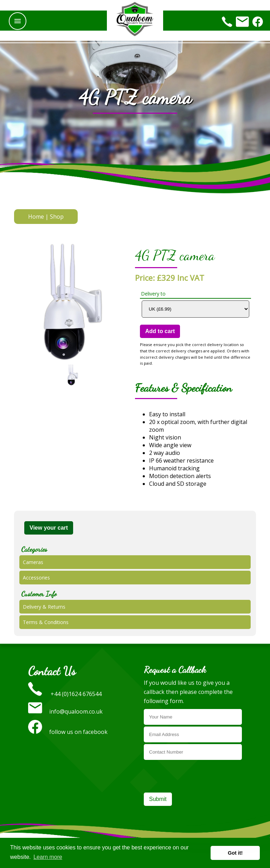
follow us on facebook (68, 732)
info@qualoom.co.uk (65, 711)
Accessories (36, 578)
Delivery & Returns (44, 607)
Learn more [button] (48, 857)
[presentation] (197, 775)
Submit (158, 799)
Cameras (33, 562)
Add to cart (160, 331)
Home (36, 217)
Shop (57, 217)
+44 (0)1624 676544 (65, 694)
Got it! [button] (235, 853)
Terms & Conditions (46, 622)
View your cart (49, 528)
